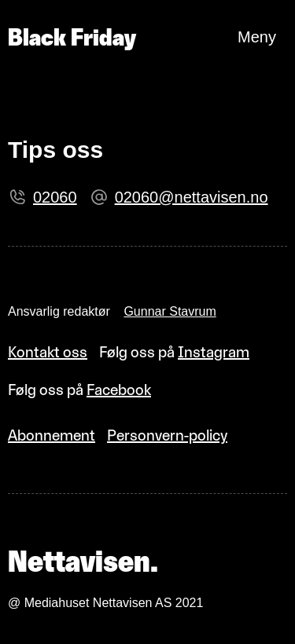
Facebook (119, 390)
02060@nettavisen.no (192, 197)
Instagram (214, 352)
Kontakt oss (48, 352)
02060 (55, 197)
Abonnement (52, 435)
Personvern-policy (167, 435)
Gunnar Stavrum (170, 311)
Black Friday (72, 37)
